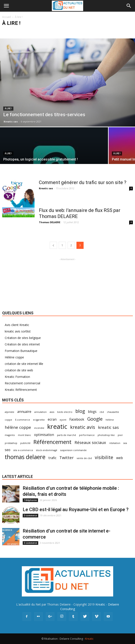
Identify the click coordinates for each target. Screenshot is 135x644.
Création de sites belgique (23, 338)
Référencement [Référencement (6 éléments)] (52, 442)
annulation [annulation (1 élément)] (40, 412)
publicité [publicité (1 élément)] (25, 443)
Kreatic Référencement (21, 390)
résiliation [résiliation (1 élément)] (115, 443)
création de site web (19, 370)
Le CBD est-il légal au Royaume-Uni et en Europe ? (76, 510)
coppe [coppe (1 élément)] (8, 420)
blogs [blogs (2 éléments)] (92, 412)
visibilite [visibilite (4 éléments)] (104, 457)
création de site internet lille (24, 364)
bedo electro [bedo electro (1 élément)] (65, 412)
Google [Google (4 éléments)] (95, 419)
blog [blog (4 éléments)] (80, 411)
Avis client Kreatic (17, 325)
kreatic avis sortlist (18, 331)
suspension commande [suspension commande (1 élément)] (73, 450)
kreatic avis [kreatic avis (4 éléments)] (83, 427)
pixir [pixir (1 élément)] (120, 435)
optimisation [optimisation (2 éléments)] (44, 435)
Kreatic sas (11, 122)
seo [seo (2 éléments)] (8, 450)
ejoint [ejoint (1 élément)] (63, 420)
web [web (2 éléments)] (120, 458)
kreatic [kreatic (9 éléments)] (57, 427)
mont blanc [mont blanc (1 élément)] (25, 435)
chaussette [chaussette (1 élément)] (113, 412)
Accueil (6, 17)
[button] (129, 6)
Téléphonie (30, 500)
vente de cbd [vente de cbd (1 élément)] (84, 458)
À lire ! (8, 109)
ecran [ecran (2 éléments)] (52, 419)
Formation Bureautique (21, 351)
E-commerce (30, 515)
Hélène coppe (14, 357)
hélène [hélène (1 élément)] (110, 420)
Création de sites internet (22, 344)
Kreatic (100, 604)
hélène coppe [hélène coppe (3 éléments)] (18, 427)
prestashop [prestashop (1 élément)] (11, 443)
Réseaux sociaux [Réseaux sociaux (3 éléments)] (90, 442)
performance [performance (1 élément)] (87, 435)
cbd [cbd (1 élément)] (102, 412)
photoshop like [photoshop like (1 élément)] (106, 435)
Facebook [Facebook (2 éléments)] (77, 419)
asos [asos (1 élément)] (52, 412)
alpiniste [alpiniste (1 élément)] (10, 412)
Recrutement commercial (22, 383)
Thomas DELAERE (50, 222)
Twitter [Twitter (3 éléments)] (67, 457)
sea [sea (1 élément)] (125, 443)
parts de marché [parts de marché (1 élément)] (67, 435)
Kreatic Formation (17, 377)
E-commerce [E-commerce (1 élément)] (23, 420)
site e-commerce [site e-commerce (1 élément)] (23, 450)
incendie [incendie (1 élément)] (39, 428)
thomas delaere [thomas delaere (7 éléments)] (25, 457)
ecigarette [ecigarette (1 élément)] (39, 420)
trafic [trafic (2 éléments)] (52, 458)
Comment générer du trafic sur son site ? (83, 182)
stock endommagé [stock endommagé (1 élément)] (47, 450)
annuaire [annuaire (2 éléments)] (24, 412)
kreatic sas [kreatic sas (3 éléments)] (108, 427)
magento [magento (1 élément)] (10, 435)
